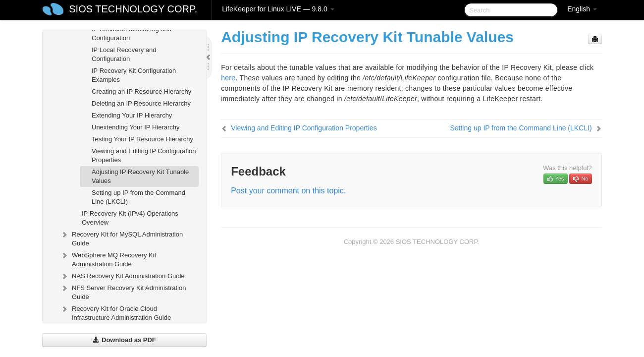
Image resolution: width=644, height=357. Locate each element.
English (582, 9)
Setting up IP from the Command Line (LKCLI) (138, 197)
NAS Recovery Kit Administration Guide (122, 276)
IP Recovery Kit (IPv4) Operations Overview (130, 218)
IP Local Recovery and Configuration (124, 54)
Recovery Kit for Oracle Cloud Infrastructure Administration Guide (115, 312)
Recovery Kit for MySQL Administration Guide (121, 238)
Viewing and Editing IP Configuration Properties (144, 155)
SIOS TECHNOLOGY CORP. (133, 9)
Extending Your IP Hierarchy (132, 115)
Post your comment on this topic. (288, 191)
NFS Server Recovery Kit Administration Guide (123, 291)
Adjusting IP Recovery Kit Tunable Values (140, 176)
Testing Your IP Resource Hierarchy (142, 139)
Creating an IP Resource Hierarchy (141, 91)
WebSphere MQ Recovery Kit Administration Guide (108, 259)
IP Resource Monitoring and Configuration (132, 33)
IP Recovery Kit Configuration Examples (134, 75)
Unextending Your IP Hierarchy (136, 127)
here (228, 78)
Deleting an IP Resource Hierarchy (141, 103)
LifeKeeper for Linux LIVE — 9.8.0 (278, 9)
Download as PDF (124, 340)
